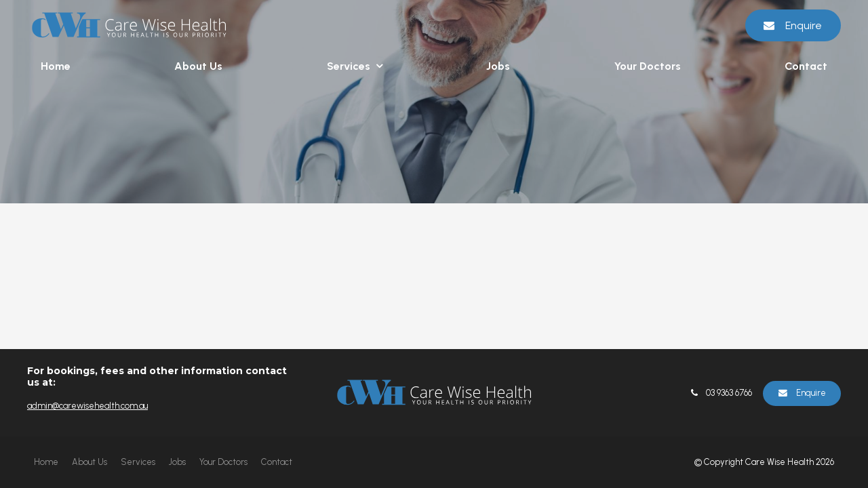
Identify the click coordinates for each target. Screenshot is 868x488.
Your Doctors (648, 66)
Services (349, 66)
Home (56, 66)
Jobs (498, 66)
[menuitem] (46, 462)
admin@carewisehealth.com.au (87, 406)
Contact (806, 66)
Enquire (804, 25)
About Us (198, 66)
